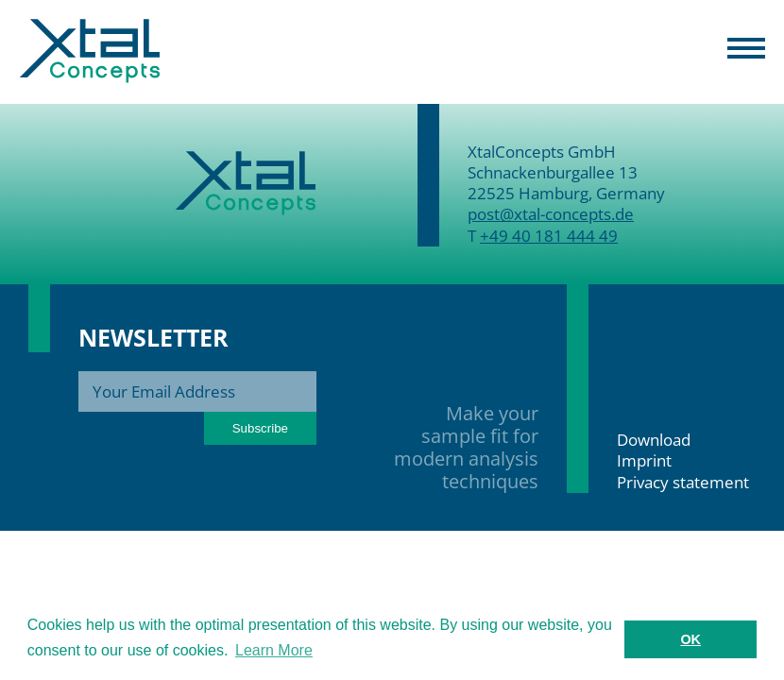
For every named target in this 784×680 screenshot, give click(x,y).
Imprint (644, 460)
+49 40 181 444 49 (549, 236)
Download (654, 440)
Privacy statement (683, 482)
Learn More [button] (274, 650)
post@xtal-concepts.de (551, 214)
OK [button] (690, 639)
